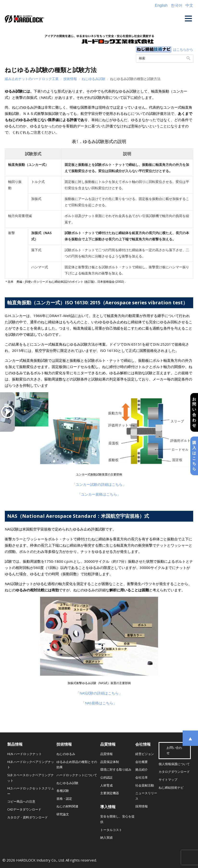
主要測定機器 (110, 793)
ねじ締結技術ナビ (171, 788)
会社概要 (142, 762)
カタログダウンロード (174, 772)
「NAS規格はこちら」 (99, 703)
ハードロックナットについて (77, 775)
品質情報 (108, 744)
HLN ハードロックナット (25, 754)
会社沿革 (142, 777)
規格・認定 (64, 799)
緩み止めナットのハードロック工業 (32, 79)
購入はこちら (194, 456)
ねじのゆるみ (66, 754)
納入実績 (106, 838)
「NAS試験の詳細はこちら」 (99, 693)
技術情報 (70, 79)
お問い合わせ (194, 412)
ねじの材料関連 (67, 806)
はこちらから (183, 49)
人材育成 (106, 785)
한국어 (177, 5)
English (161, 5)
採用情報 (142, 806)
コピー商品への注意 (21, 802)
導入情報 (108, 807)
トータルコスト (111, 830)
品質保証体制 (110, 762)
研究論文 (63, 814)
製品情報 (15, 744)
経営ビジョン (145, 754)
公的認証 (106, 777)
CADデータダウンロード (24, 809)
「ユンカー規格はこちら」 (99, 494)
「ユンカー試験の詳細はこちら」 (99, 484)
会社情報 (143, 744)
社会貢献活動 (145, 785)
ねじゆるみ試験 (93, 79)
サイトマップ (168, 780)
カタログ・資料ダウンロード (28, 817)
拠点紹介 (142, 770)
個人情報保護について (174, 764)
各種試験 (63, 791)
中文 (189, 5)
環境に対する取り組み (116, 770)
